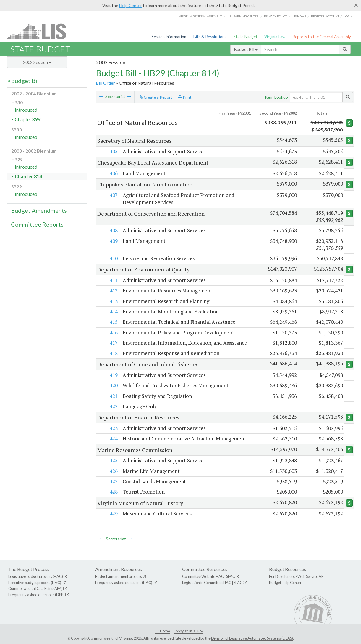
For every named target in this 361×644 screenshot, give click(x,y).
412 (113, 291)
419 (113, 375)
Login (348, 16)
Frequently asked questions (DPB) (37, 595)
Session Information (169, 37)
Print (185, 97)
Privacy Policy (276, 16)
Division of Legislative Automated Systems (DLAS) (252, 638)
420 (113, 385)
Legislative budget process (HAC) (36, 576)
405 (113, 151)
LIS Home (162, 631)
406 (113, 173)
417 (113, 343)
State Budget (245, 37)
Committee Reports (37, 224)
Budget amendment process (119, 576)
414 (113, 312)
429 (113, 514)
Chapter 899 (27, 119)
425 (113, 460)
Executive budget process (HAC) (35, 583)
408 (113, 230)
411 (113, 280)
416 (113, 332)
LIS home (300, 16)
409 (113, 241)
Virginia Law (275, 37)
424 (113, 439)
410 (113, 258)
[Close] (356, 5)
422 (113, 406)
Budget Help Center (285, 583)
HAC (220, 576)
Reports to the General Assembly (322, 37)
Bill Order (105, 83)
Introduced (26, 110)
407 (113, 195)
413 (113, 301)
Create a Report (156, 97)
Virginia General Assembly (200, 16)
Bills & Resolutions (210, 37)
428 (113, 492)
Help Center (131, 5)
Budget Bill (246, 49)
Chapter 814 (28, 176)
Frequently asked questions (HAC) (124, 583)
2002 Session (37, 62)
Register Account (325, 16)
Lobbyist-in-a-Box (189, 631)
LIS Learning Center (243, 16)
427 (113, 481)
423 (113, 428)
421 (113, 396)
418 (113, 353)
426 (113, 471)
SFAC (231, 576)
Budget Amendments (39, 210)
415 (113, 322)
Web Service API (311, 576)
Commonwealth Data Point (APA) (35, 588)
